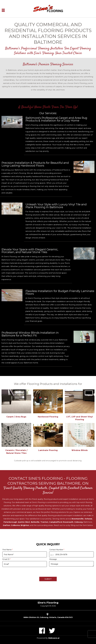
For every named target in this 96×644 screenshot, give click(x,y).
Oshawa (88, 519)
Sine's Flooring (48, 603)
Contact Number (57, 550)
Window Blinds (80, 450)
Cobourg (78, 522)
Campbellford (56, 522)
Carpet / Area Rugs (16, 417)
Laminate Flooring (48, 450)
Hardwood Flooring (48, 417)
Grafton (7, 525)
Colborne (15, 525)
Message (53, 559)
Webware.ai (54, 638)
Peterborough (10, 522)
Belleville (35, 522)
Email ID (6, 559)
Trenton (44, 522)
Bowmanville (78, 519)
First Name (8, 550)
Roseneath (68, 522)
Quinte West (24, 522)
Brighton (25, 525)
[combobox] (52, 555)
